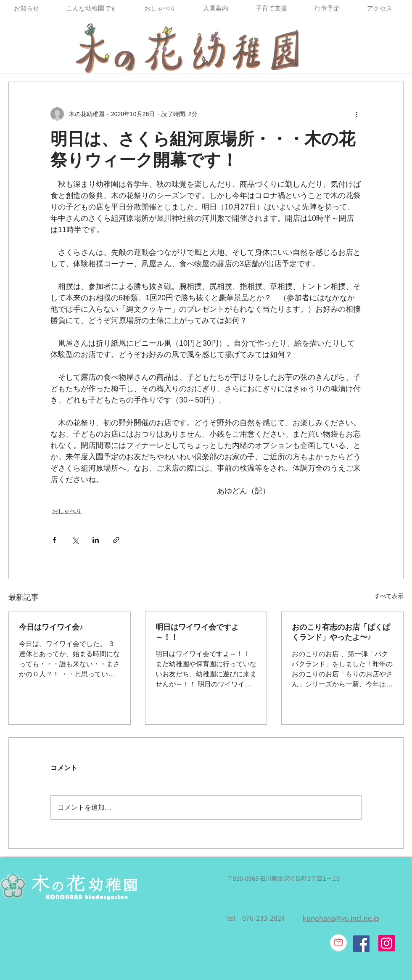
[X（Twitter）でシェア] (75, 540)
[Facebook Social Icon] (361, 944)
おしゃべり (67, 511)
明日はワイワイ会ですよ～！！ (197, 632)
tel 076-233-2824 (256, 918)
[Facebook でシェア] (54, 540)
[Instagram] (387, 943)
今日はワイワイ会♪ (51, 627)
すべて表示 (389, 596)
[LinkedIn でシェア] (96, 540)
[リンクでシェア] (116, 540)
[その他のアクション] (357, 114)
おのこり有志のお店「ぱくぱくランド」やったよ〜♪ (341, 632)
